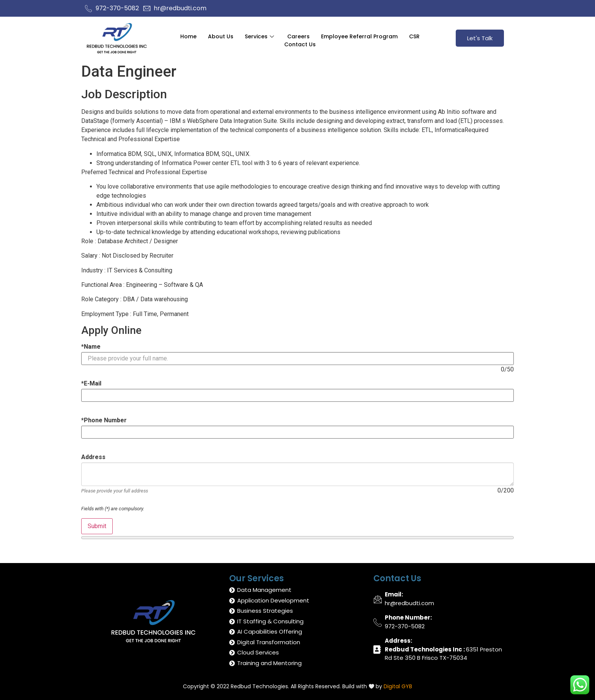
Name (91, 347)
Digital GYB (398, 686)
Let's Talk (480, 38)
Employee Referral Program (359, 36)
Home (188, 36)
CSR (414, 36)
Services (260, 36)
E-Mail (91, 384)
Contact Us (300, 44)
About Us (221, 36)
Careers (298, 36)
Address (93, 457)
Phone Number (104, 420)
